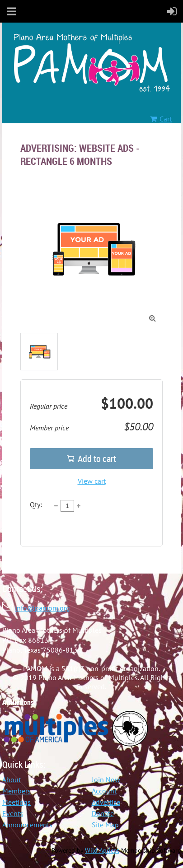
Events (13, 813)
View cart (92, 481)
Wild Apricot (102, 850)
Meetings (16, 802)
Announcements (27, 825)
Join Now (106, 779)
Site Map (105, 825)
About (12, 779)
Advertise (106, 802)
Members (16, 791)
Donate (103, 813)
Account (104, 791)
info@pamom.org (42, 608)
